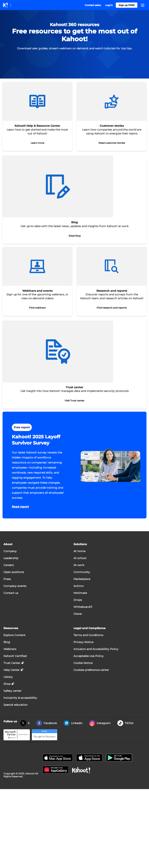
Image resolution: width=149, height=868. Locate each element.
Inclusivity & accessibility (20, 698)
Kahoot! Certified (15, 656)
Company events (15, 586)
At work (79, 565)
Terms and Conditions (88, 635)
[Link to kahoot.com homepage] (5, 5)
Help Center (12, 670)
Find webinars (37, 308)
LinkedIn (77, 723)
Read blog (75, 236)
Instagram (104, 723)
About (8, 544)
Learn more (37, 143)
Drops (78, 600)
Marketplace (82, 579)
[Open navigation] (143, 5)
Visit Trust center (74, 401)
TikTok (129, 723)
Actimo (79, 586)
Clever (78, 614)
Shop (7, 684)
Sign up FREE (127, 5)
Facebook (50, 723)
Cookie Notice (83, 663)
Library (8, 677)
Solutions (80, 544)
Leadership (11, 558)
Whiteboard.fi (83, 607)
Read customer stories (112, 143)
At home (79, 551)
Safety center (13, 691)
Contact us (11, 593)
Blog (7, 642)
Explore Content (14, 635)
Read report (20, 507)
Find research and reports (112, 308)
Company (10, 551)
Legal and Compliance (90, 628)
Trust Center (12, 663)
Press (7, 579)
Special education (16, 705)
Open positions (14, 572)
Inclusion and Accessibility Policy (96, 649)
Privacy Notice (83, 642)
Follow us (10, 721)
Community (82, 572)
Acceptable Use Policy (89, 656)
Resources (11, 628)
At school (80, 558)
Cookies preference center (91, 670)
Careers (9, 565)
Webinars (10, 649)
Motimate (80, 593)
